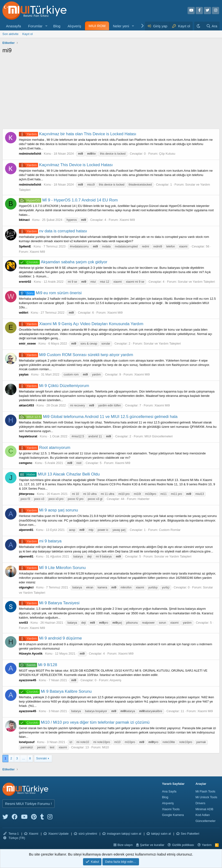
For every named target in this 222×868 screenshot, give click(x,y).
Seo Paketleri (190, 834)
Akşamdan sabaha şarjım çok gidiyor (63, 262)
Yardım (207, 845)
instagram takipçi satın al (124, 834)
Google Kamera (173, 815)
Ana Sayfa (169, 791)
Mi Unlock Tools (206, 797)
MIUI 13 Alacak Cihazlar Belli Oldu (59, 474)
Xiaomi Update (58, 834)
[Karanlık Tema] (199, 26)
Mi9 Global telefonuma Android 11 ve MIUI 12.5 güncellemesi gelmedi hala (98, 417)
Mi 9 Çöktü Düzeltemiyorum (54, 386)
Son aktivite (10, 34)
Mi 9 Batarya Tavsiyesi (49, 603)
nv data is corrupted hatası (53, 231)
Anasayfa (14, 26)
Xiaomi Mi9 (127, 220)
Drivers (200, 803)
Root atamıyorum (45, 448)
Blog (57, 26)
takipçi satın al (161, 834)
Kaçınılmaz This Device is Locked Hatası (66, 165)
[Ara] (212, 26)
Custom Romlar (170, 530)
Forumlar (35, 26)
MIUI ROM (97, 26)
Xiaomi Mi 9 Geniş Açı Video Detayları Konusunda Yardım (81, 324)
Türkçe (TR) (14, 838)
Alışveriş (74, 26)
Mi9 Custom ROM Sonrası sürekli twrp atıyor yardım (76, 355)
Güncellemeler (205, 821)
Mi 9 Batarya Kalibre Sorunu (55, 691)
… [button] (24, 758)
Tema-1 (11, 834)
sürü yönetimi (88, 834)
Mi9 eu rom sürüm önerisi (50, 293)
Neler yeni (121, 26)
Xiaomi (33, 834)
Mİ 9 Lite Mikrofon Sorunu (52, 568)
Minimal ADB (204, 809)
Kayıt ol (27, 34)
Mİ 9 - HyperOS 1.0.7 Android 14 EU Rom (68, 200)
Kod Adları (203, 815)
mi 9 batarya (40, 541)
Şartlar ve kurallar (152, 845)
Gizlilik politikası (183, 845)
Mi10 (105, 747)
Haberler (144, 499)
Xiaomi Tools (171, 809)
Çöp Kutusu (167, 154)
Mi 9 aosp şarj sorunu (48, 510)
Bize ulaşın (125, 845)
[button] (46, 26)
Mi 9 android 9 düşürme (50, 638)
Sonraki (41, 758)
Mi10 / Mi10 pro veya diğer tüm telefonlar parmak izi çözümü (84, 722)
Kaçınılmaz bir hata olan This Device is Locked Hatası (78, 134)
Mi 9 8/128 (38, 665)
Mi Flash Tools (205, 791)
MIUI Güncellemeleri (159, 436)
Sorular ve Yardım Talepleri (196, 282)
